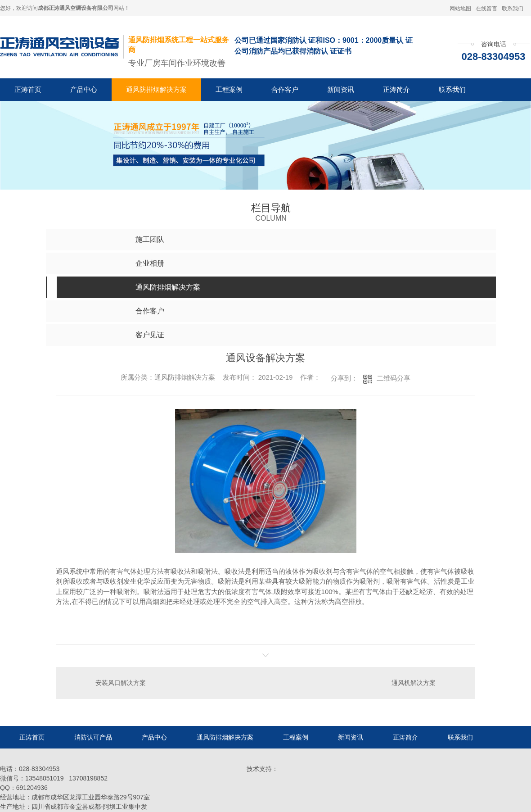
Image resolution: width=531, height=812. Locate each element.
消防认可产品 (93, 737)
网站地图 (460, 9)
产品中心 (84, 89)
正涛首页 (28, 89)
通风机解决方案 (414, 683)
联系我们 (513, 9)
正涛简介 (396, 89)
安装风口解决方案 (121, 683)
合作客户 (285, 89)
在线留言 (486, 9)
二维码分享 (394, 378)
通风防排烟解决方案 (156, 89)
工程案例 (229, 89)
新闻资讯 (341, 89)
